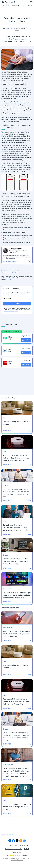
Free (17, 271)
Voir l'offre (26, 340)
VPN (24, 5)
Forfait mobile (16, 5)
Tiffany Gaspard (11, 28)
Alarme (30, 5)
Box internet (6, 5)
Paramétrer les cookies (17, 860)
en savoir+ (11, 279)
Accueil (3, 835)
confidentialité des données (11, 311)
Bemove (28, 858)
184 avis (24, 855)
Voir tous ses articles (10, 261)
